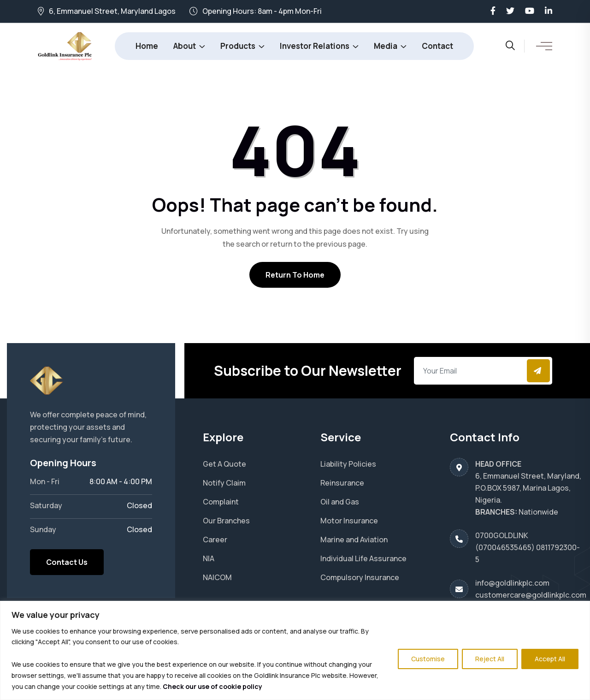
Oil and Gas (340, 502)
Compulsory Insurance (360, 577)
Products (238, 46)
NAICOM (217, 577)
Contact (437, 46)
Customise (428, 659)
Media (386, 46)
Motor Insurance (349, 521)
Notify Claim (224, 483)
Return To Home (295, 275)
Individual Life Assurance (363, 558)
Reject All (490, 659)
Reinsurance (342, 483)
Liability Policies (348, 464)
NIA (209, 558)
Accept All (550, 659)
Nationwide (538, 512)
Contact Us (67, 562)
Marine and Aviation (354, 540)
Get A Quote (224, 464)
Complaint (221, 502)
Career (215, 540)
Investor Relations (315, 46)
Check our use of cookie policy (212, 686)
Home (147, 46)
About (185, 46)
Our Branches (226, 521)
